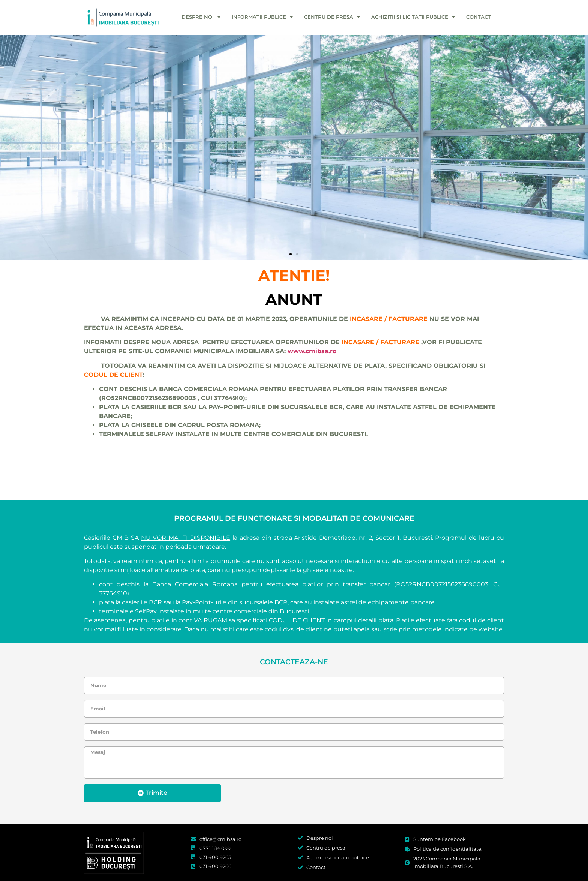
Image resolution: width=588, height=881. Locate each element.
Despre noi (201, 17)
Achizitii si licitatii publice (413, 17)
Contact (478, 17)
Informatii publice (262, 17)
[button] (8, 147)
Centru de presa (332, 17)
